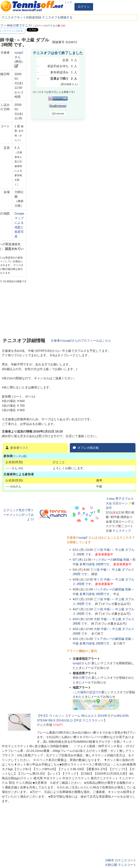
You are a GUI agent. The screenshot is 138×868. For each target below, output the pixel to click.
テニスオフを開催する (57, 17)
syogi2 (19, 53)
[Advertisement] (109, 46)
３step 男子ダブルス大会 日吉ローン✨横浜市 (120, 503)
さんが (82, 663)
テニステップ (122, 531)
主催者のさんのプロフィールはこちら (81, 341)
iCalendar (58, 114)
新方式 (52, 92)
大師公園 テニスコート (121, 865)
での (82, 678)
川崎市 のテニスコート (121, 860)
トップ (68, 2)
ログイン (84, 7)
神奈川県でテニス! (19, 26)
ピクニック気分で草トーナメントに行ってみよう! (19, 515)
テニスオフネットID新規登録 (21, 17)
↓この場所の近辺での (87, 692)
